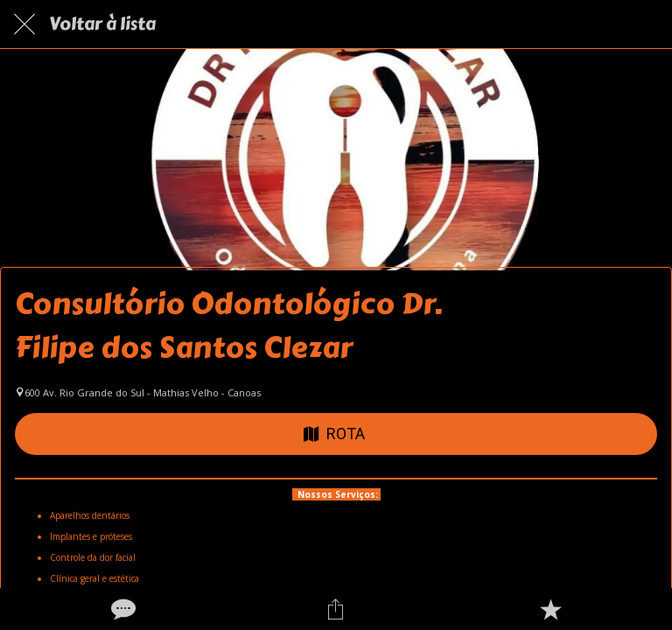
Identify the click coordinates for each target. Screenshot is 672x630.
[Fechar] (24, 24)
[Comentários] (122, 609)
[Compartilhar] (336, 609)
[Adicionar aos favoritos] (550, 609)
